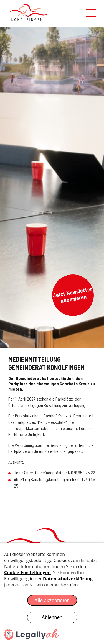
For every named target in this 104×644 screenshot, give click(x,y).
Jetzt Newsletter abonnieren (72, 295)
